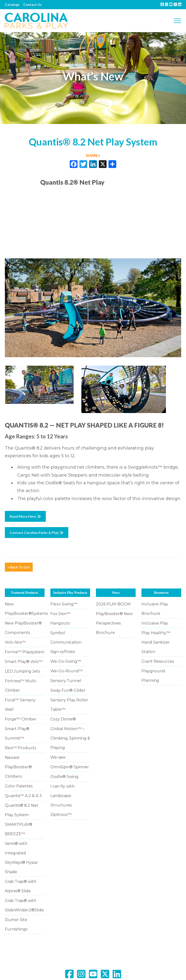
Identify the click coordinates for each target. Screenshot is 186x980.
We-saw (58, 757)
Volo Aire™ (15, 642)
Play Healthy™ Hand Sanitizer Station (156, 642)
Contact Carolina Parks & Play (37, 533)
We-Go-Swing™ (66, 661)
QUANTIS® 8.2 (27, 425)
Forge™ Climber (21, 719)
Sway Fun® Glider (68, 690)
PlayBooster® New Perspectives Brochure (114, 623)
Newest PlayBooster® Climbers (18, 767)
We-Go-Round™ (67, 671)
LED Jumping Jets (22, 671)
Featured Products (25, 593)
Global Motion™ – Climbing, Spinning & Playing (70, 738)
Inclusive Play (155, 623)
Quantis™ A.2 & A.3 (23, 796)
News (116, 593)
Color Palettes (19, 786)
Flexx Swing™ (64, 604)
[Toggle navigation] (178, 21)
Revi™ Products (20, 748)
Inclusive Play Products (70, 593)
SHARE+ (93, 155)
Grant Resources (158, 661)
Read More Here (25, 516)
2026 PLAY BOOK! (113, 604)
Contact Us (32, 4)
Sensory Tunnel (66, 681)
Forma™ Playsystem (25, 652)
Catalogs (12, 4)
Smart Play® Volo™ (24, 662)
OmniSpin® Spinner (70, 767)
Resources (161, 593)
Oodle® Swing (64, 777)
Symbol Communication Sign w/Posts (66, 642)
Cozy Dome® (63, 719)
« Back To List (19, 567)
